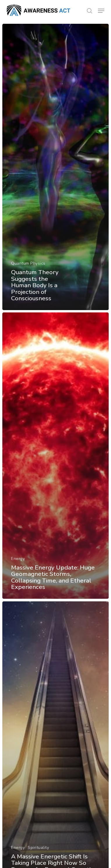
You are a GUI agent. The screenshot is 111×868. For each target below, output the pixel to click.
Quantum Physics (28, 263)
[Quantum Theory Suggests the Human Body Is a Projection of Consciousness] (55, 167)
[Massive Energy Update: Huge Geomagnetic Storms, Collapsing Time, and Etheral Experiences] (55, 456)
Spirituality (38, 847)
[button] (101, 11)
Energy (18, 559)
